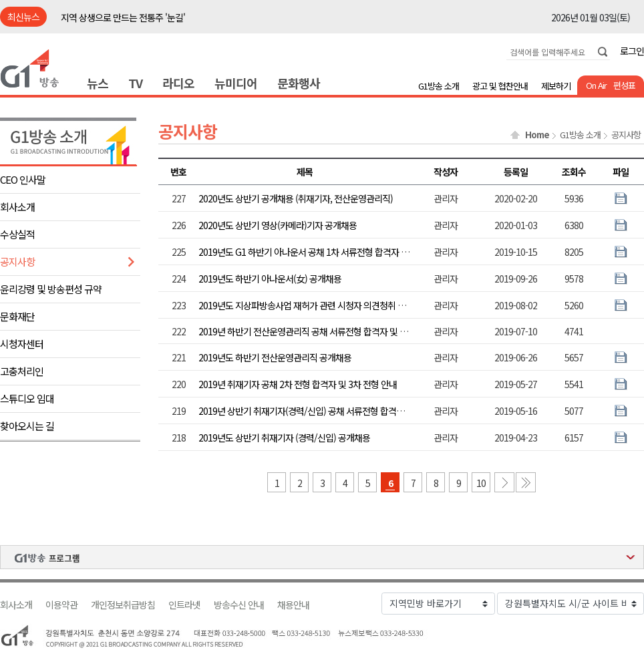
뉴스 (98, 83)
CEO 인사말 (23, 179)
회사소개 (17, 207)
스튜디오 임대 (27, 398)
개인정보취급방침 (123, 605)
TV (135, 83)
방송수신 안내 (239, 605)
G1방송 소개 (439, 86)
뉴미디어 (236, 83)
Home (537, 135)
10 (481, 483)
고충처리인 (22, 371)
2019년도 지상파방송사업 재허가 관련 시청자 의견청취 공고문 (310, 305)
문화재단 (17, 316)
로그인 (632, 51)
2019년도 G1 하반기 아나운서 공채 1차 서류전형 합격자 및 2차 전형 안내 (329, 252)
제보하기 (556, 86)
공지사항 (17, 262)
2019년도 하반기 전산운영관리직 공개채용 (275, 357)
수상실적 (17, 234)
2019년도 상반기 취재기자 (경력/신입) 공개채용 (284, 438)
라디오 (178, 83)
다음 (504, 482)
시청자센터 (22, 344)
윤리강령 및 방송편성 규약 (51, 289)
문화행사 (299, 83)
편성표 (624, 85)
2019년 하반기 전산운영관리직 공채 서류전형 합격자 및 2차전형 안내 (322, 331)
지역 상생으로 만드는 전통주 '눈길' (123, 17)
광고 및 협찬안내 (500, 86)
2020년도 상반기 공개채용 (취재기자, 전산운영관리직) (296, 198)
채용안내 (293, 605)
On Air (596, 85)
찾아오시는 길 (27, 426)
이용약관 (61, 605)
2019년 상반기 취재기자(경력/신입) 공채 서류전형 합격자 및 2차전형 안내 (331, 411)
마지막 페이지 (526, 482)
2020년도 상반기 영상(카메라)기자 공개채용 (278, 225)
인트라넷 (184, 605)
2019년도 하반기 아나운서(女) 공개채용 (270, 279)
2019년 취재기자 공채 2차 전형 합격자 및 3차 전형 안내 (298, 384)
